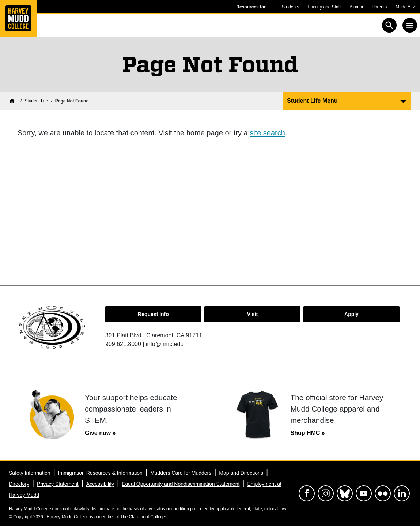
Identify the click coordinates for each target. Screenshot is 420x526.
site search (267, 133)
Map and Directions (241, 473)
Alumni (356, 7)
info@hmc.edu (165, 344)
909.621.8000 (123, 344)
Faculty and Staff (324, 7)
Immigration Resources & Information (100, 473)
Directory (19, 484)
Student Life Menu (312, 101)
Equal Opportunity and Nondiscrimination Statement (181, 484)
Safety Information (30, 473)
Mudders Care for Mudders (181, 473)
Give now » (100, 433)
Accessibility (100, 484)
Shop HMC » (308, 433)
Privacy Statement (58, 484)
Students (290, 7)
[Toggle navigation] (410, 25)
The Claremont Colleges (144, 517)
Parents (379, 7)
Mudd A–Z (406, 7)
